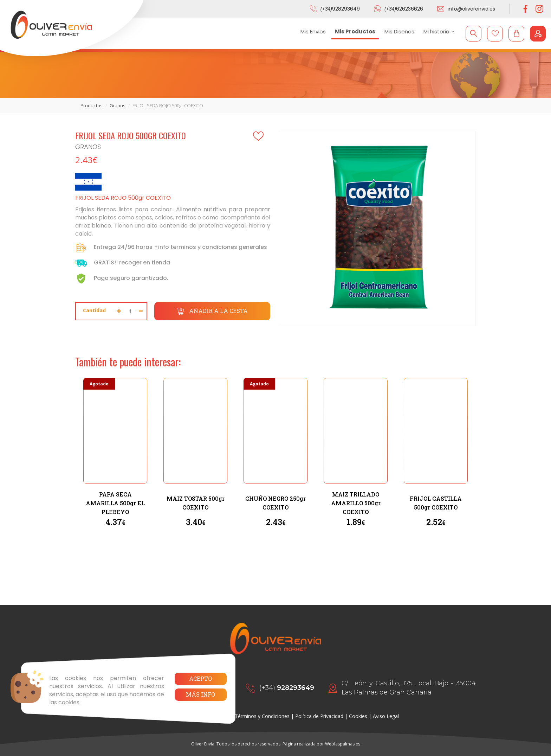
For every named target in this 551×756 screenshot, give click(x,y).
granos (117, 105)
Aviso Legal (386, 716)
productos (91, 105)
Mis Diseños (399, 31)
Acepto (200, 678)
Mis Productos (355, 31)
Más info (200, 694)
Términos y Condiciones (262, 716)
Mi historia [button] (439, 31)
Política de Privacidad (319, 716)
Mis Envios (313, 31)
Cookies (358, 716)
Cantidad (94, 310)
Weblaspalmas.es (343, 744)
